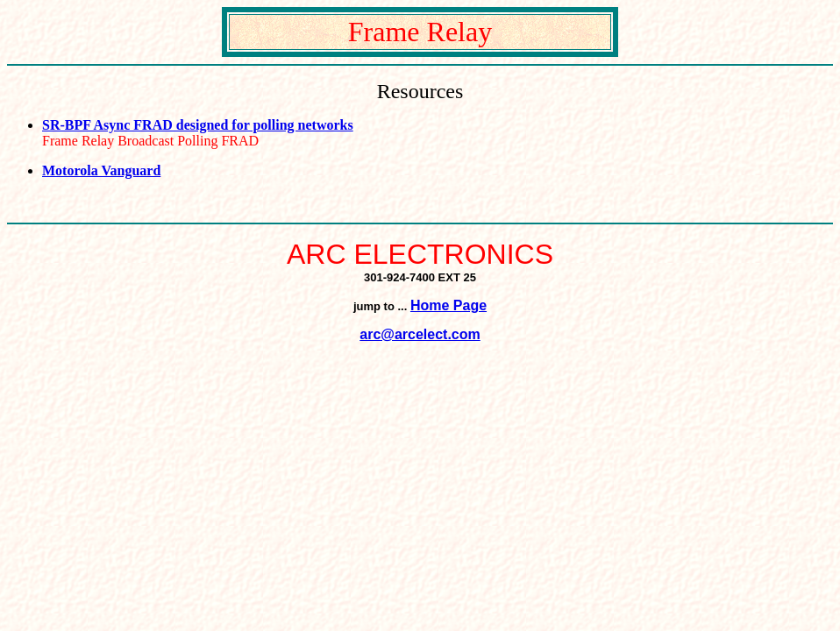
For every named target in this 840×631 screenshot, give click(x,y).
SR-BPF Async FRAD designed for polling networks (198, 125)
